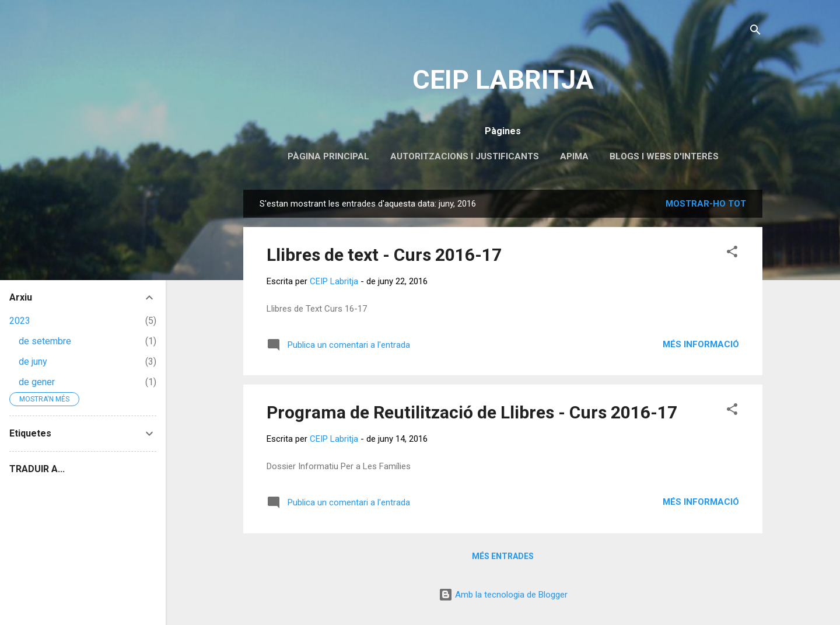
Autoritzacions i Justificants (465, 156)
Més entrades (503, 556)
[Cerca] (755, 32)
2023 (20, 321)
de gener (37, 382)
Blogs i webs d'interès (664, 156)
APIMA (574, 156)
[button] (732, 254)
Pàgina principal (328, 156)
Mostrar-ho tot (706, 204)
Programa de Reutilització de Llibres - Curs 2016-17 (472, 412)
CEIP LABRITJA (503, 80)
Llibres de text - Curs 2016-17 (384, 255)
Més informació (701, 344)
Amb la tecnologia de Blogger (503, 595)
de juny (33, 362)
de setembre (45, 341)
